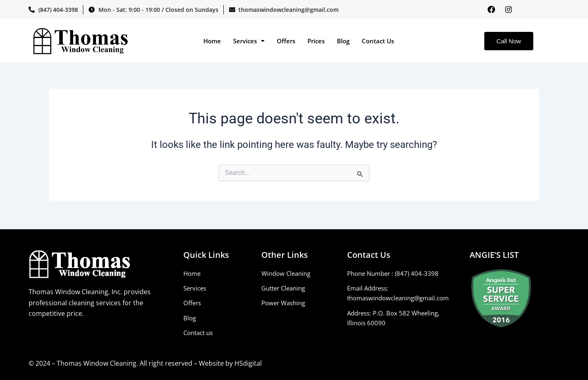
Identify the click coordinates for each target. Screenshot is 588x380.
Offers (286, 42)
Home (212, 42)
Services (249, 42)
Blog (343, 42)
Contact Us (378, 42)
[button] (249, 42)
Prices (316, 42)
